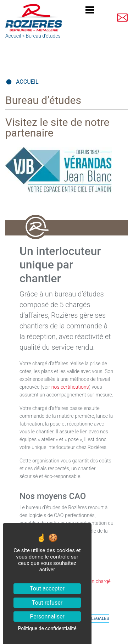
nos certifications (70, 387)
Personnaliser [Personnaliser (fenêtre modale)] (47, 617)
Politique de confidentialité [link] (47, 628)
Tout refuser (47, 603)
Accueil (13, 36)
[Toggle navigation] (90, 11)
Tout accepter (47, 589)
